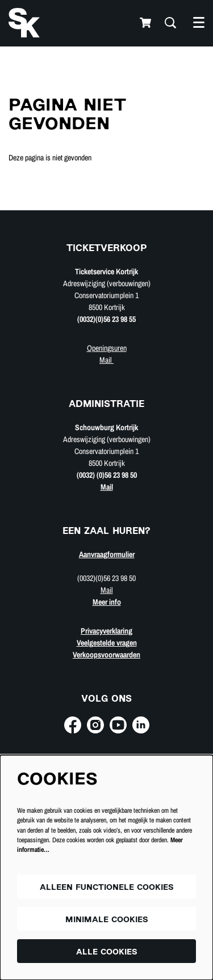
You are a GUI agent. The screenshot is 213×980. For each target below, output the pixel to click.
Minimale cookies (107, 920)
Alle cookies (107, 953)
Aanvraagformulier (107, 554)
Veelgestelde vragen (107, 643)
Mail (106, 360)
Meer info (107, 602)
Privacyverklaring (106, 631)
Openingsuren (107, 348)
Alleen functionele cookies (107, 888)
